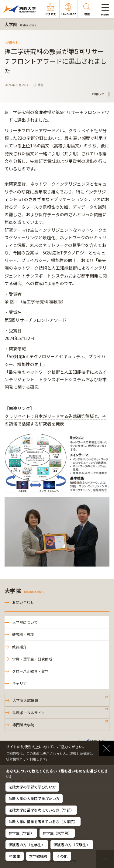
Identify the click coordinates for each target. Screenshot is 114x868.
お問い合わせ (23, 602)
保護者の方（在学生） (27, 844)
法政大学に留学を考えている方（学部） (41, 810)
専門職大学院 (23, 725)
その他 (62, 856)
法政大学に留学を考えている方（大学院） (43, 821)
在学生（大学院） (57, 833)
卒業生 (15, 856)
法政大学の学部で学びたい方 (32, 787)
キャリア (19, 683)
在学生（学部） (21, 833)
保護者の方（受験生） (72, 844)
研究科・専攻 (23, 634)
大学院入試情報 (25, 700)
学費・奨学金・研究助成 (32, 659)
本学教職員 (38, 856)
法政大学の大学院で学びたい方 (34, 798)
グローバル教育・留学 (30, 671)
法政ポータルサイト (29, 713)
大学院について (25, 622)
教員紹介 (19, 647)
